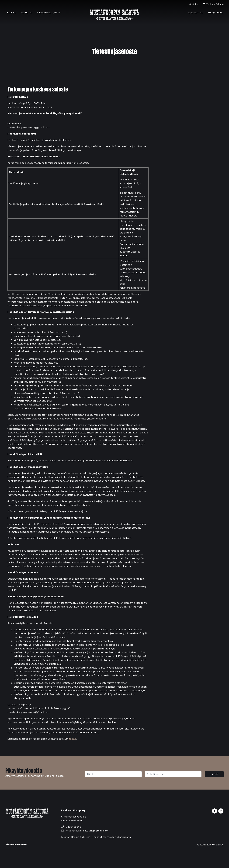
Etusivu (12, 12)
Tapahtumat (195, 12)
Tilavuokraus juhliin (49, 12)
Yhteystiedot (215, 12)
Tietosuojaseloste (16, 844)
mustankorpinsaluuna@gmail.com (85, 831)
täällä (73, 739)
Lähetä (214, 774)
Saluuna (26, 12)
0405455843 (71, 827)
